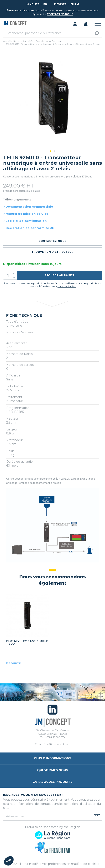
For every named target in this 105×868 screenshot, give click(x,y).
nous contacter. (67, 286)
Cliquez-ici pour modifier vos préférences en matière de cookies (53, 864)
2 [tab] (54, 151)
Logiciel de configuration (26, 221)
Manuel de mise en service (27, 214)
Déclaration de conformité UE (30, 228)
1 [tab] (51, 151)
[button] (9, 861)
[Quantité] (10, 275)
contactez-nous (60, 14)
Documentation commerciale (29, 207)
